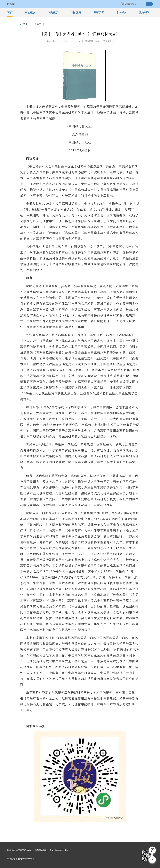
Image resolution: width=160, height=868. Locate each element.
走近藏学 (144, 12)
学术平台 (121, 12)
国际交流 (76, 12)
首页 (10, 12)
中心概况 (30, 12)
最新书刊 (39, 24)
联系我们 (12, 4)
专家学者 (99, 12)
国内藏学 (53, 12)
